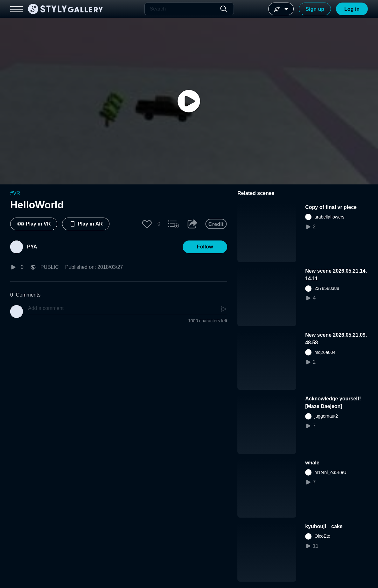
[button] (147, 224)
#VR (15, 193)
